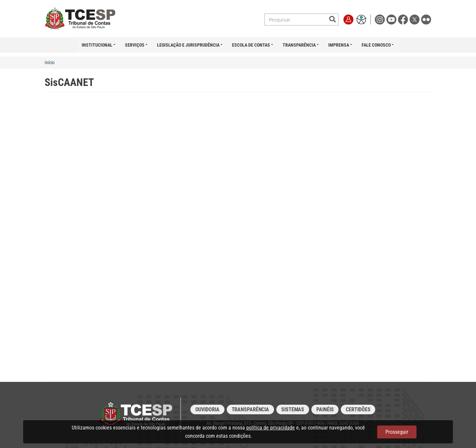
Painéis (325, 409)
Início (50, 62)
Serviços (135, 45)
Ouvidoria (207, 409)
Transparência (299, 45)
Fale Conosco (376, 45)
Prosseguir (397, 432)
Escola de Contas (251, 45)
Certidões (358, 409)
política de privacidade (271, 428)
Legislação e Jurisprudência (188, 45)
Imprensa (339, 45)
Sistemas (293, 409)
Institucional (97, 45)
